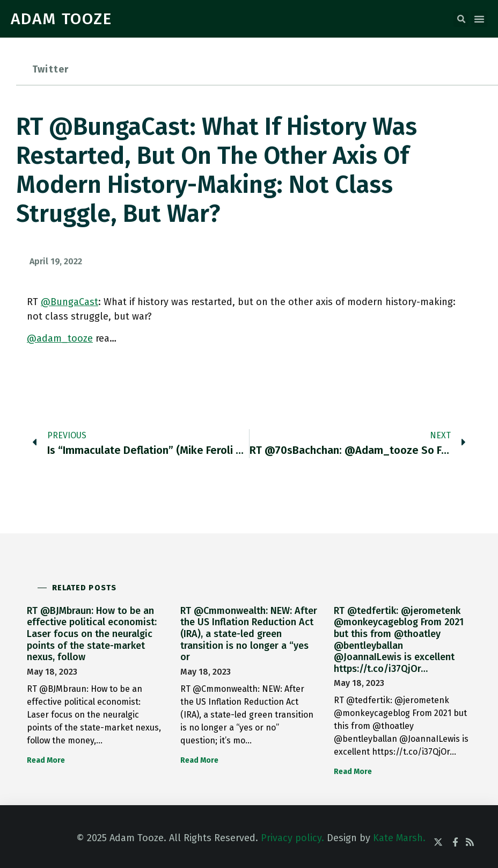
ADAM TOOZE (61, 19)
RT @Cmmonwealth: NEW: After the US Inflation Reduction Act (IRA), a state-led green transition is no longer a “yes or (249, 634)
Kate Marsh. (399, 838)
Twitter (50, 69)
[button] (461, 19)
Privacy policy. (292, 838)
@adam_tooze (60, 338)
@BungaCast (69, 302)
